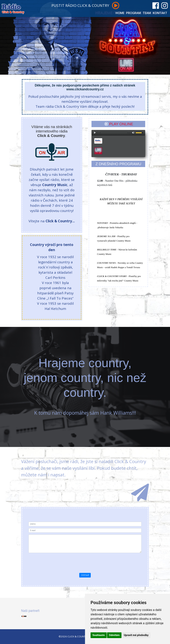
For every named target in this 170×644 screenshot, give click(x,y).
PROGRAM (134, 13)
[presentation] (91, 562)
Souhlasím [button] (99, 635)
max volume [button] (133, 133)
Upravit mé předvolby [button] (136, 635)
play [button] (95, 133)
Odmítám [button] (114, 635)
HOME (120, 13)
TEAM (147, 13)
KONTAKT (160, 13)
